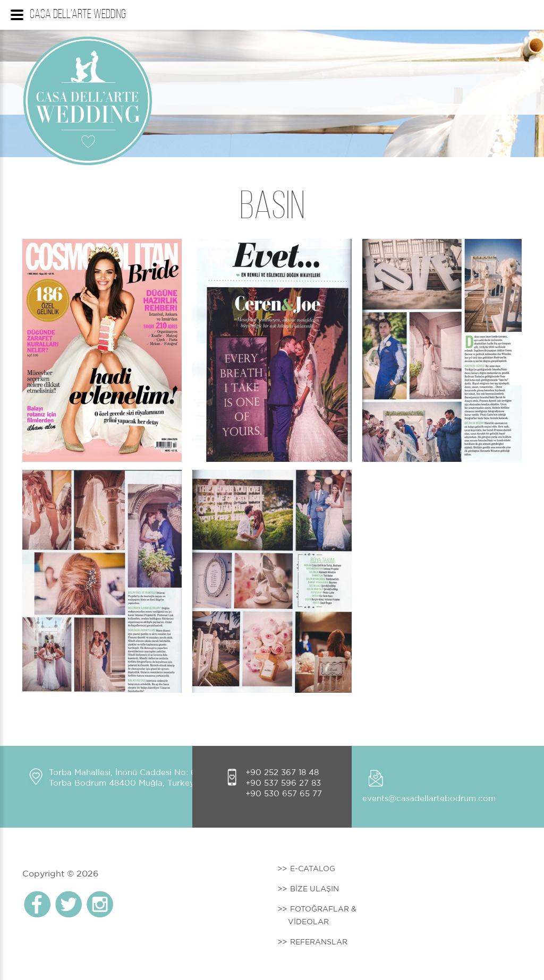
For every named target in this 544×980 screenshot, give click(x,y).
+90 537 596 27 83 (283, 783)
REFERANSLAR (319, 942)
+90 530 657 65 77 (284, 793)
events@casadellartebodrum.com (429, 798)
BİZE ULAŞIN (314, 889)
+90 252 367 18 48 (282, 772)
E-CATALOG (313, 869)
